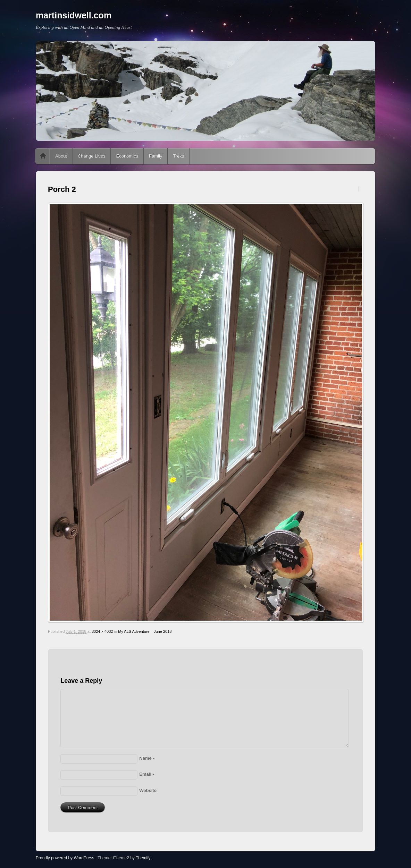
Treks (178, 156)
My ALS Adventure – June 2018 (145, 631)
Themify (143, 858)
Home (43, 156)
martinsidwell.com (74, 15)
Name (147, 758)
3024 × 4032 (102, 631)
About (61, 156)
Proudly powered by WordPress (65, 858)
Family (156, 156)
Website (148, 790)
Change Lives (92, 156)
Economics (127, 156)
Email (147, 774)
